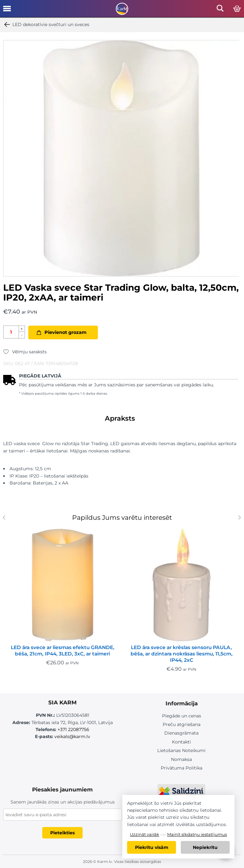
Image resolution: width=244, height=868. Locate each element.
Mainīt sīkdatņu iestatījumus (197, 834)
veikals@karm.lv (72, 736)
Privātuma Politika (182, 768)
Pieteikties (62, 833)
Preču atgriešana (182, 724)
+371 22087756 (73, 729)
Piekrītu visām (152, 847)
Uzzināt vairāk (145, 834)
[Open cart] (237, 9)
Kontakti (181, 742)
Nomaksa (181, 759)
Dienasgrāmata (181, 733)
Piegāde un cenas (182, 716)
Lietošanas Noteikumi (181, 750)
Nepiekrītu (205, 847)
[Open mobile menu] (7, 11)
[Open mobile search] (220, 10)
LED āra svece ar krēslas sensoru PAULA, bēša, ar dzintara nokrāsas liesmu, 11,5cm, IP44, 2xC (182, 654)
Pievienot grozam (65, 332)
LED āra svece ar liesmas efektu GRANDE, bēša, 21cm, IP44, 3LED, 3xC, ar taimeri (63, 651)
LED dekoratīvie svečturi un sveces (46, 24)
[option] (121, 158)
